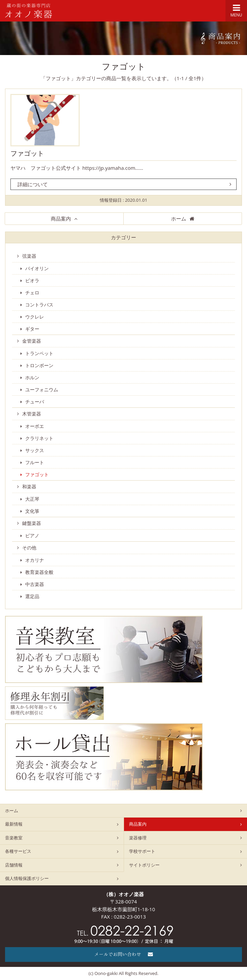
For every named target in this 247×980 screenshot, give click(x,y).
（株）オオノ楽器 (124, 894)
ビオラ (32, 280)
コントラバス (39, 305)
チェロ (32, 292)
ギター (32, 329)
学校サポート (142, 851)
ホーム (179, 218)
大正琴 (32, 499)
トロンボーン (39, 365)
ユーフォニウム (42, 389)
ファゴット (27, 153)
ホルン (32, 377)
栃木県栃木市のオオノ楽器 (29, 11)
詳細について (33, 184)
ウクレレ (35, 317)
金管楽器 (32, 341)
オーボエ (35, 426)
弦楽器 (29, 256)
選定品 (32, 596)
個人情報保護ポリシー (27, 878)
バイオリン (37, 268)
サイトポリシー (144, 865)
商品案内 (61, 218)
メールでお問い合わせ (123, 954)
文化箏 (32, 511)
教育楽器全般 (39, 572)
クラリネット (39, 438)
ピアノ (32, 535)
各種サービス (18, 851)
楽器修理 (138, 838)
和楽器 (29, 486)
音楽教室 (14, 838)
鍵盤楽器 (32, 523)
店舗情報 (14, 865)
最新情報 (14, 824)
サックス (35, 450)
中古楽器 (35, 584)
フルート (35, 462)
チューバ (35, 402)
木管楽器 (32, 414)
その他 (29, 548)
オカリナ (35, 560)
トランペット (39, 353)
